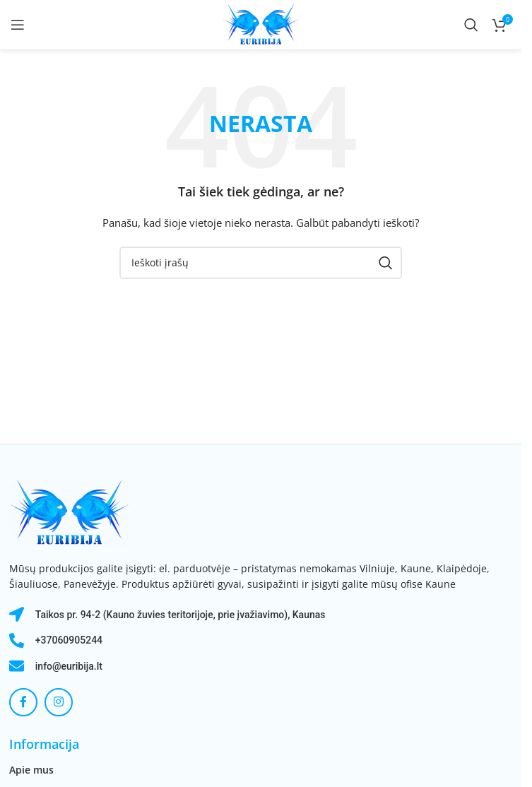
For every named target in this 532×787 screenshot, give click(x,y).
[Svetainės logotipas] (260, 24)
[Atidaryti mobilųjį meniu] (18, 25)
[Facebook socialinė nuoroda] (23, 702)
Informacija (44, 744)
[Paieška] (471, 25)
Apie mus (31, 770)
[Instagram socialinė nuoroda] (59, 702)
